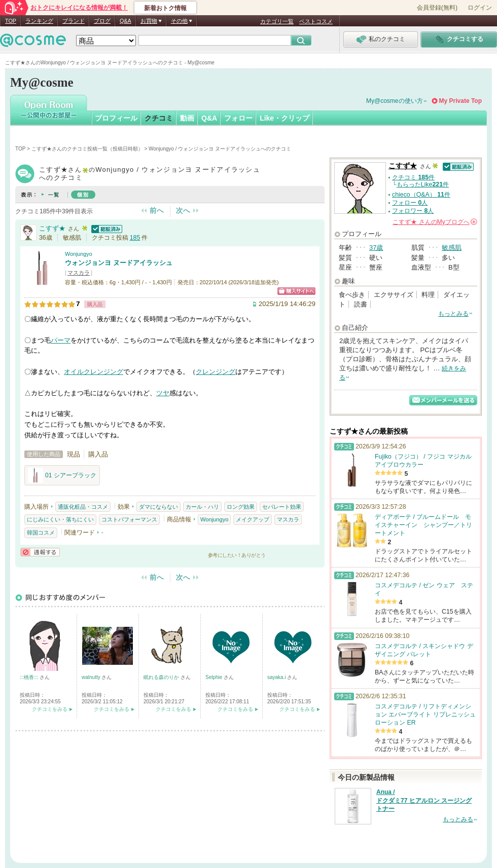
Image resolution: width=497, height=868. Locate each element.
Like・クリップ (285, 118)
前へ (157, 210)
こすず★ (52, 228)
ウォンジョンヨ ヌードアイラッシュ (119, 263)
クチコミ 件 (413, 177)
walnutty (92, 677)
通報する (40, 552)
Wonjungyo (79, 254)
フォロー (238, 118)
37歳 (376, 248)
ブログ (102, 21)
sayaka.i (277, 677)
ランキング (39, 21)
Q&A (126, 21)
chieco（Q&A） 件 (421, 195)
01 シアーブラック (62, 475)
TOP (11, 21)
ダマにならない (158, 507)
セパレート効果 (282, 507)
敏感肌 (452, 248)
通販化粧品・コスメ (83, 507)
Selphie (215, 677)
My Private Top (460, 101)
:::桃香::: (30, 677)
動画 (187, 118)
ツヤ (163, 393)
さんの (435, 222)
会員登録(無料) (437, 8)
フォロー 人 (410, 203)
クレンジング (216, 372)
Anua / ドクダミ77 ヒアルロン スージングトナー (424, 801)
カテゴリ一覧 (277, 21)
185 (135, 238)
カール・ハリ (202, 507)
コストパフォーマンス (129, 519)
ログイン (480, 8)
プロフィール (116, 118)
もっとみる (453, 314)
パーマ (61, 340)
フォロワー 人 (413, 211)
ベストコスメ (316, 21)
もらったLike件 (423, 184)
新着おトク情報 (165, 8)
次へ (183, 210)
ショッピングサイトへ (296, 291)
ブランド (74, 21)
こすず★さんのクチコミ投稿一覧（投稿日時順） (87, 149)
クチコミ (159, 118)
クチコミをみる (50, 709)
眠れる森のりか (162, 677)
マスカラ (79, 273)
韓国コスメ (41, 533)
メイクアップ (253, 519)
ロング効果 (241, 507)
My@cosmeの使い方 (395, 101)
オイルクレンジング (94, 372)
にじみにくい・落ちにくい (60, 519)
